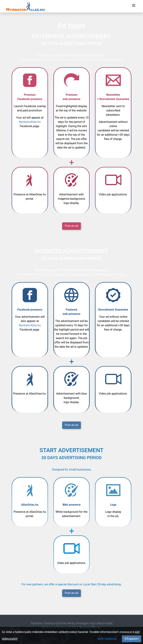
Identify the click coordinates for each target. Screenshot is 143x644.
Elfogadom (132, 639)
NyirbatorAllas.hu (30, 122)
